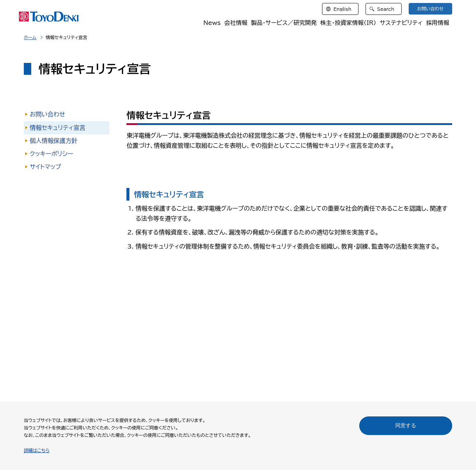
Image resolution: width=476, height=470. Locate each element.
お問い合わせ (47, 114)
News (210, 23)
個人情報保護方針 (54, 141)
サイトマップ (45, 167)
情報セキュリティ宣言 (57, 128)
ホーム (30, 37)
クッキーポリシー (52, 154)
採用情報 (438, 23)
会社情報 (233, 23)
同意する (406, 425)
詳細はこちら (37, 450)
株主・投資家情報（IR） (347, 23)
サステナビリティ (401, 23)
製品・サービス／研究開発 (282, 23)
